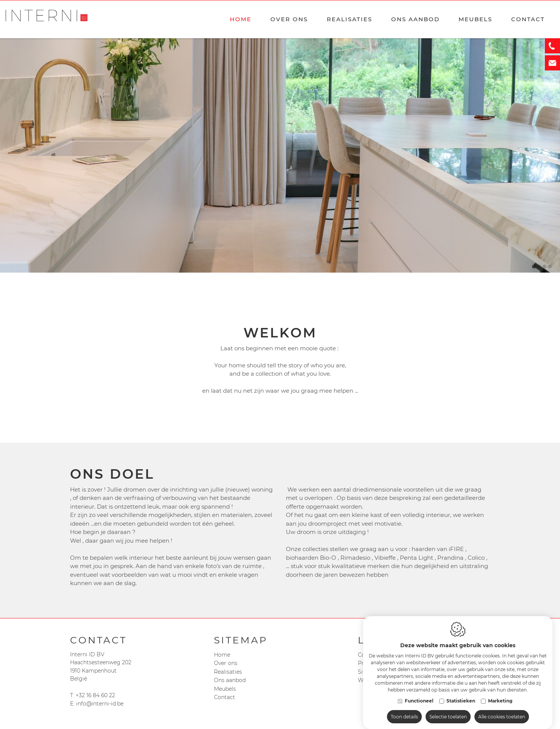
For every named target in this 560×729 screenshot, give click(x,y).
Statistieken (461, 693)
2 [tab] (539, 267)
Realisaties (349, 19)
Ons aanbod (230, 680)
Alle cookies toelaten (502, 709)
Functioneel (419, 693)
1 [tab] (534, 267)
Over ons (289, 19)
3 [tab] (544, 267)
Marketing (500, 693)
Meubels (475, 19)
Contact (528, 19)
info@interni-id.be (100, 704)
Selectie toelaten (448, 709)
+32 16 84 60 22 (95, 695)
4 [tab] (550, 267)
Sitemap (241, 640)
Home (241, 19)
